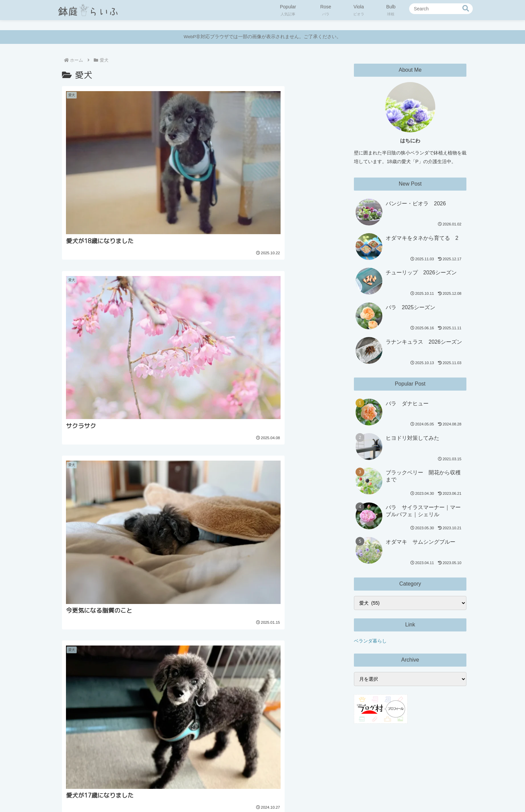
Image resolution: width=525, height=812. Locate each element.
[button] (466, 9)
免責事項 (272, 791)
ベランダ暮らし (370, 641)
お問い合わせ (302, 791)
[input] (441, 9)
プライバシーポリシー (232, 791)
